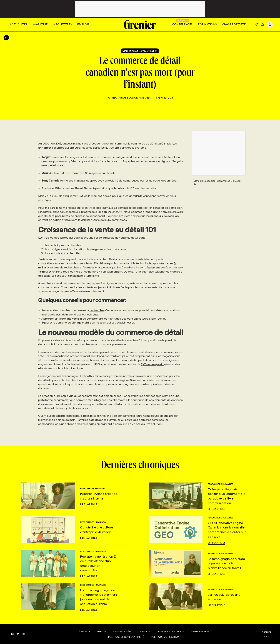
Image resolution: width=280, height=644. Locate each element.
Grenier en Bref (199, 631)
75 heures (45, 272)
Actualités (19, 24)
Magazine (40, 24)
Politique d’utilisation (165, 637)
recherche (97, 310)
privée (89, 384)
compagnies (126, 384)
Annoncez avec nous (170, 631)
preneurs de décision (165, 216)
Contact (144, 631)
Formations (207, 24)
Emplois (83, 24)
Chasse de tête (234, 24)
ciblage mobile (81, 323)
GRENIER (266, 632)
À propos (83, 631)
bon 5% (107, 212)
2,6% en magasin (152, 364)
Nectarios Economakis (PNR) (132, 98)
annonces (45, 148)
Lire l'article (89, 504)
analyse (72, 319)
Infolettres (62, 24)
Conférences (182, 24)
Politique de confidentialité (125, 637)
